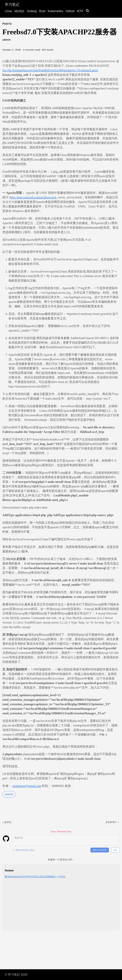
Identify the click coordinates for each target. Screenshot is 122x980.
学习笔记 (12, 4)
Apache (9, 794)
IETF (80, 11)
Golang (32, 11)
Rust (42, 11)
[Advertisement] (61, 907)
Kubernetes (55, 11)
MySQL (20, 11)
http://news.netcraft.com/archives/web (33, 197)
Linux (8, 11)
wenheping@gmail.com (27, 786)
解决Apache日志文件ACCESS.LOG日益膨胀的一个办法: (35, 877)
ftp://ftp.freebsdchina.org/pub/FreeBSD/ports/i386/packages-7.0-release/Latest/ (50, 70)
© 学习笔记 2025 (16, 975)
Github (70, 11)
